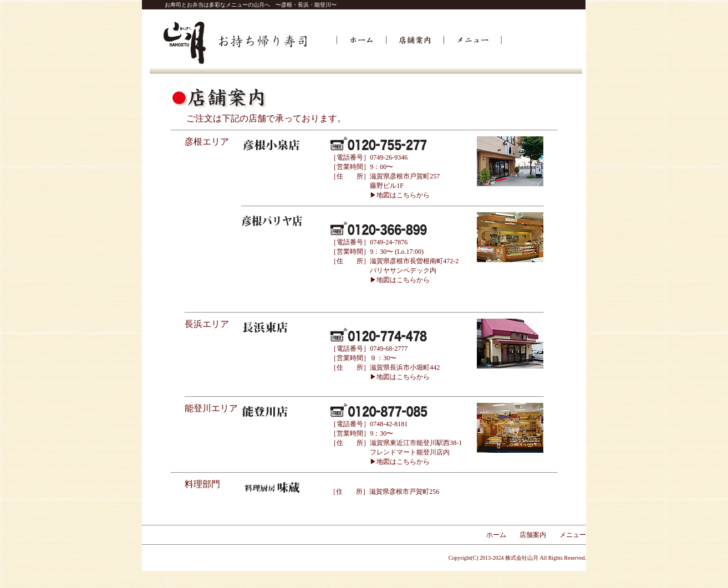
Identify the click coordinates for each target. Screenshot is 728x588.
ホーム (496, 535)
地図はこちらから (403, 280)
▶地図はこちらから (400, 195)
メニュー (573, 535)
